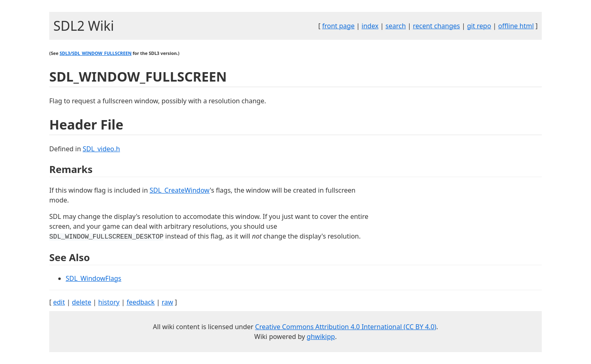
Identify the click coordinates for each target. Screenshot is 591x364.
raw (167, 302)
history (109, 302)
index (370, 26)
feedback (140, 302)
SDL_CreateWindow (180, 190)
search (396, 26)
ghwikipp (321, 337)
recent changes (436, 26)
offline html (516, 26)
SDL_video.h (101, 149)
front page (338, 26)
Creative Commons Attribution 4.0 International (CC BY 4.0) (346, 327)
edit (59, 302)
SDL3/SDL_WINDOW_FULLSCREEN (95, 53)
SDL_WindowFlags (94, 278)
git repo (479, 26)
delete (81, 302)
